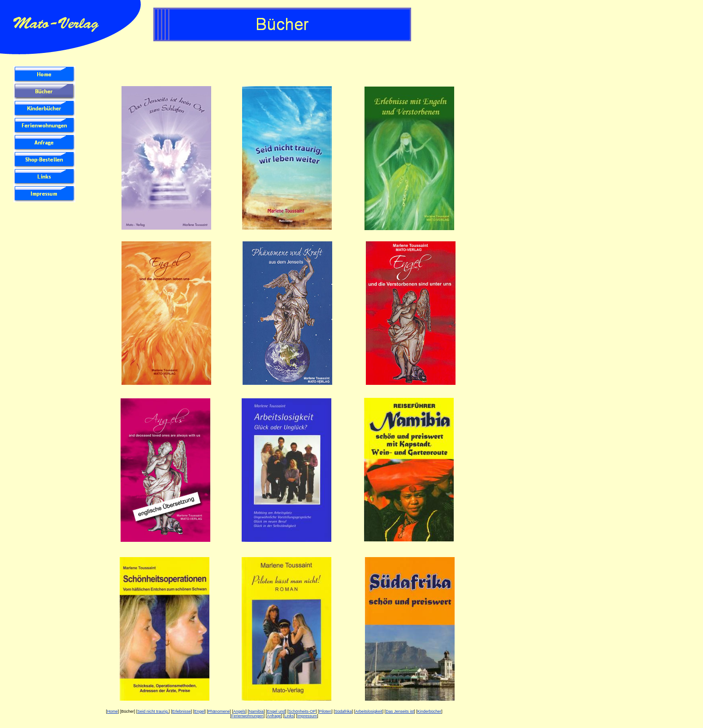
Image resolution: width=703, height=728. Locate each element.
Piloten (325, 711)
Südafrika (343, 711)
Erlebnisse (182, 711)
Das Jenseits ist (400, 711)
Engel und (276, 711)
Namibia (256, 711)
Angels (239, 711)
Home (113, 711)
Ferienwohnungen (247, 716)
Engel (199, 711)
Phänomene (219, 711)
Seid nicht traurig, (153, 711)
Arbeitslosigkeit (369, 711)
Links (289, 716)
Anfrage (274, 716)
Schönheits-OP (302, 711)
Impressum (307, 716)
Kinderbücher (430, 711)
